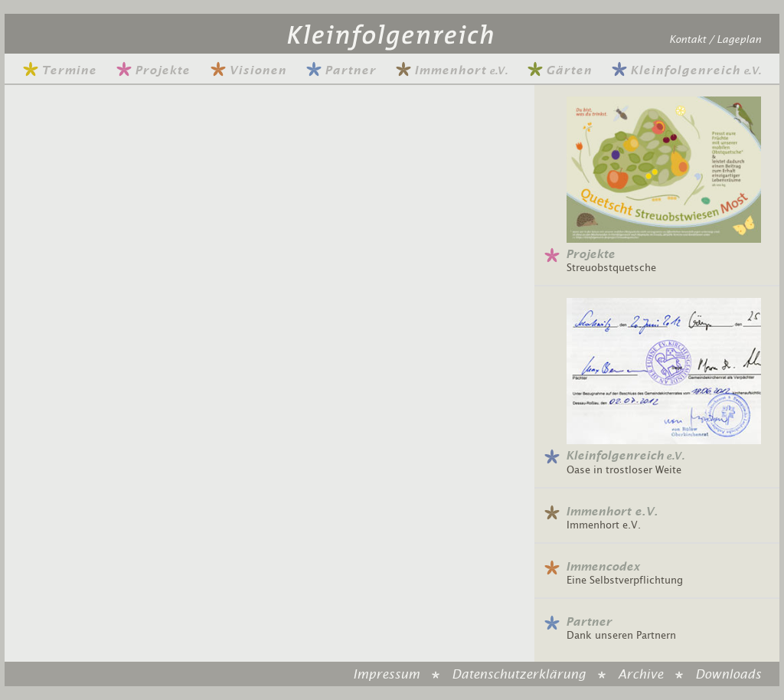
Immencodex (603, 567)
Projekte (153, 71)
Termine (60, 71)
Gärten (560, 71)
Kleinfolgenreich (686, 71)
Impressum (386, 675)
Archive (640, 675)
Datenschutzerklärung (519, 675)
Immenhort (451, 71)
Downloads (728, 675)
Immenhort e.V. (612, 512)
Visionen (248, 71)
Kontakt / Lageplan (715, 40)
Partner (341, 71)
